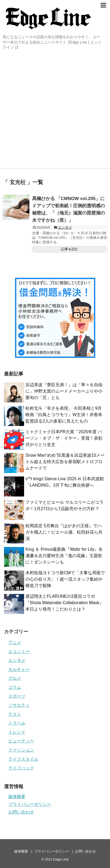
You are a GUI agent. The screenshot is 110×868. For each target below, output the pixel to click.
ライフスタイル (23, 759)
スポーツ (17, 696)
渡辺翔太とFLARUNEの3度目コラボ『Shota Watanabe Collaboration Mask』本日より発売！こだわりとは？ (65, 603)
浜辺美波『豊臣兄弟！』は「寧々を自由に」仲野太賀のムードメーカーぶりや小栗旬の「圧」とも (64, 391)
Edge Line (61, 859)
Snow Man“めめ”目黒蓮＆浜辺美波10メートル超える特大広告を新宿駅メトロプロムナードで (65, 462)
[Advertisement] (55, 110)
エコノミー (19, 652)
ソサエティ (19, 705)
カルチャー (19, 669)
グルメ (15, 678)
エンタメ (65, 227)
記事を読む (70, 249)
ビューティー (21, 741)
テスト (15, 714)
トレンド (17, 732)
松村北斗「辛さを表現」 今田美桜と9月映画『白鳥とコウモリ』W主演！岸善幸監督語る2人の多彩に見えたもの (64, 415)
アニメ (15, 642)
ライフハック (21, 768)
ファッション (21, 750)
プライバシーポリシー (30, 804)
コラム (15, 687)
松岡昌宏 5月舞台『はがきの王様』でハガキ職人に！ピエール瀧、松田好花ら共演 (64, 532)
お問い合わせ (21, 812)
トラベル (17, 723)
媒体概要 (17, 797)
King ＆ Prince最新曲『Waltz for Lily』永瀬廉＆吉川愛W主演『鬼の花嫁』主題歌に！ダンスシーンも (64, 556)
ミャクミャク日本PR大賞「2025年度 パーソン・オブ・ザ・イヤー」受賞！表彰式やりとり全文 (64, 438)
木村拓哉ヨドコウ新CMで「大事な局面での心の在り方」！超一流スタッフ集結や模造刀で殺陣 (65, 579)
